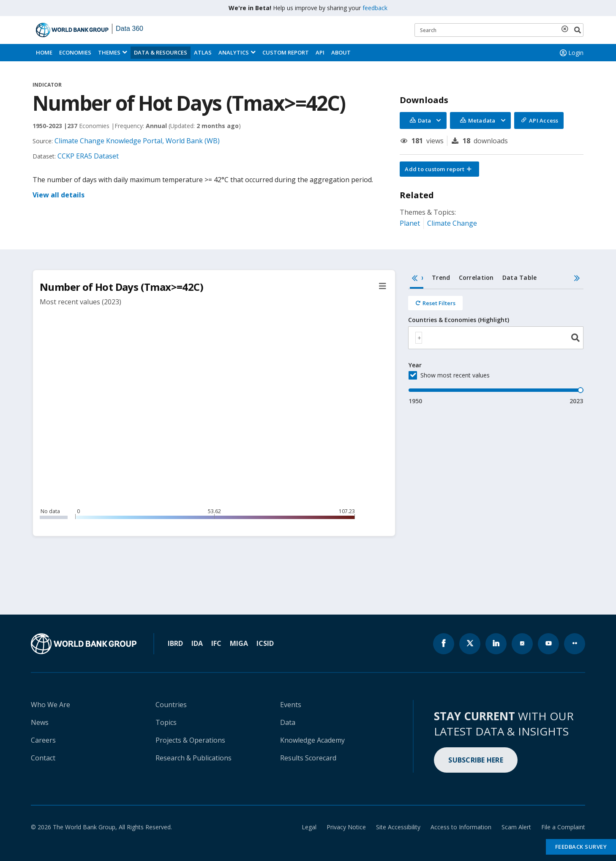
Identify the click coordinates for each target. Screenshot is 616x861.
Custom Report (286, 52)
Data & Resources (161, 52)
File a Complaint (563, 827)
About (341, 52)
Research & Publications (194, 758)
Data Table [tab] (520, 277)
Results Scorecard (308, 758)
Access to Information (461, 827)
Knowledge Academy (312, 740)
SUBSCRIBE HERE (476, 760)
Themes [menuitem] (109, 52)
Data (288, 722)
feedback (375, 8)
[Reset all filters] (435, 303)
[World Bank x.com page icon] (470, 644)
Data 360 (129, 29)
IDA (197, 643)
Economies (75, 52)
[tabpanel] (496, 347)
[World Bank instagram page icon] (522, 644)
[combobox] (496, 338)
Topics (166, 722)
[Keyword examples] (499, 30)
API (320, 52)
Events (291, 705)
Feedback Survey (581, 847)
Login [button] (571, 53)
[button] (439, 169)
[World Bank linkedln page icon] (496, 644)
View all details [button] (59, 195)
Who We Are (50, 705)
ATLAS (203, 52)
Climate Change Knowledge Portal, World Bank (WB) (137, 141)
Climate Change (452, 223)
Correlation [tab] (476, 277)
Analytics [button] (234, 52)
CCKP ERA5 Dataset (88, 156)
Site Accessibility (398, 827)
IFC (216, 643)
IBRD (175, 643)
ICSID (265, 643)
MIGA (239, 643)
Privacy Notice (346, 827)
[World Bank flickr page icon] (575, 644)
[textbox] (419, 338)
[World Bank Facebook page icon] (444, 644)
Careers (43, 740)
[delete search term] (567, 29)
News (40, 722)
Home (44, 52)
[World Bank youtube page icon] (548, 644)
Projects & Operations (190, 740)
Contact (43, 758)
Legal (309, 827)
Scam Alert (516, 827)
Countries (171, 705)
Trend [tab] (441, 277)
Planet (410, 223)
